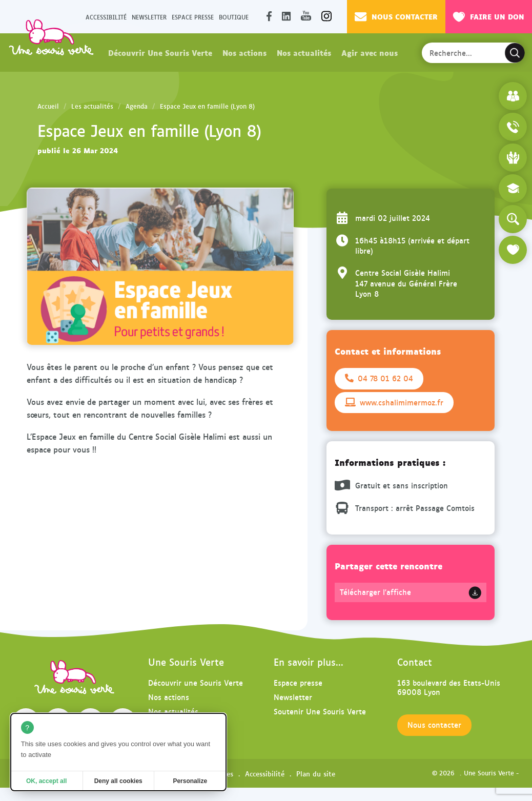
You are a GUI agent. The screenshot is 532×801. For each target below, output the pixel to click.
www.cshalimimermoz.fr (394, 402)
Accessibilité (106, 17)
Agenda (137, 106)
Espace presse (193, 17)
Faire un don (489, 16)
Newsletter (149, 17)
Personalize (190, 781)
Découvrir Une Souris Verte (160, 52)
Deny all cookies (118, 781)
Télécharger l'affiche (375, 592)
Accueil (48, 106)
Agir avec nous (370, 52)
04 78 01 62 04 (379, 378)
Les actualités (92, 106)
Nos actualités (304, 52)
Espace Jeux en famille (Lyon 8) (207, 106)
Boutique (234, 17)
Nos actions (244, 52)
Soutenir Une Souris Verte (320, 711)
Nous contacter (396, 16)
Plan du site (316, 773)
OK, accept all (46, 781)
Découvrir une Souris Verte (196, 682)
